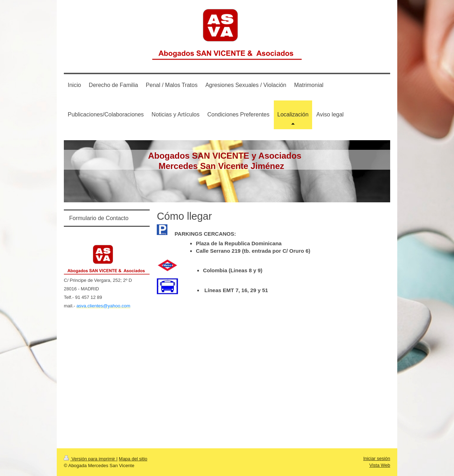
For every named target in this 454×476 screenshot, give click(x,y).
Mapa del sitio (133, 459)
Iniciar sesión (377, 458)
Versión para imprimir (90, 459)
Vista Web (380, 465)
